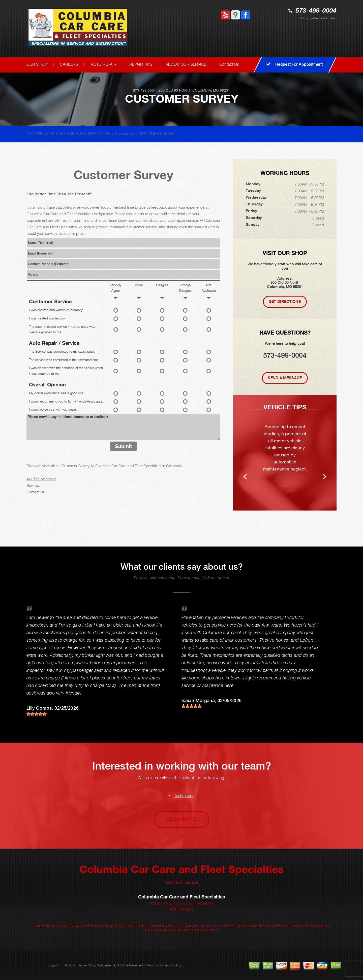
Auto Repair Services (182, 882)
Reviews (33, 485)
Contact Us (229, 64)
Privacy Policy (171, 965)
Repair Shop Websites (94, 965)
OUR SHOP (37, 64)
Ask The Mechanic (41, 479)
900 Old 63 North (175, 90)
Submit (123, 446)
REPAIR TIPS (141, 64)
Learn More (181, 819)
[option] (285, 453)
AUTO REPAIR (104, 64)
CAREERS (69, 64)
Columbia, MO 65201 (211, 90)
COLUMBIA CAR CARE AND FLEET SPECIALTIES (68, 133)
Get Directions (285, 302)
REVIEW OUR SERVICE (186, 64)
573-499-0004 (316, 11)
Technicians (184, 796)
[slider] (37, 714)
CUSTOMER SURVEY (157, 133)
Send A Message (285, 378)
